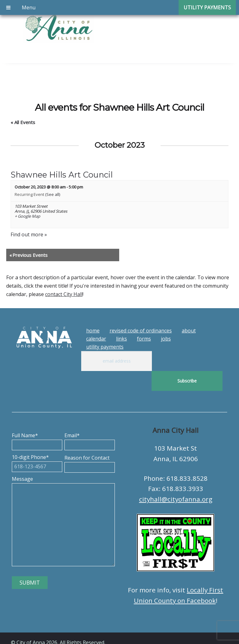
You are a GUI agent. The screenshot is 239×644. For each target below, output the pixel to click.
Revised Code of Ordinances (141, 331)
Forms (144, 339)
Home (93, 331)
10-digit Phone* (37, 442)
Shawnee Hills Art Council (62, 175)
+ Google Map (27, 216)
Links (122, 339)
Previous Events (28, 255)
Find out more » (29, 234)
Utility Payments (105, 347)
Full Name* (37, 420)
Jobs (166, 339)
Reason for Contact (90, 442)
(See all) (53, 194)
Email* (90, 420)
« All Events (23, 122)
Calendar (96, 339)
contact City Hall (64, 294)
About (189, 331)
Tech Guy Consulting (133, 634)
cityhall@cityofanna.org (176, 479)
